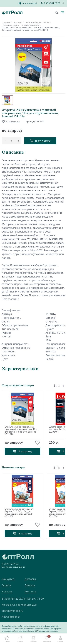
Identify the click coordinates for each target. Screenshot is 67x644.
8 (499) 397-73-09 (34, 599)
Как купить (8, 579)
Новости (7, 591)
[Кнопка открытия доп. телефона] (64, 3)
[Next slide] (63, 386)
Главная (6, 22)
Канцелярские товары (38, 22)
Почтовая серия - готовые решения (21, 25)
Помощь (30, 585)
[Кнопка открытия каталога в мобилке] (63, 13)
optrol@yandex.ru (13, 611)
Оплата (6, 585)
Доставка (30, 579)
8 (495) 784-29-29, (12, 599)
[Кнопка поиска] (57, 13)
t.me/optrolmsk (11, 617)
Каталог (18, 22)
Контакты (31, 591)
